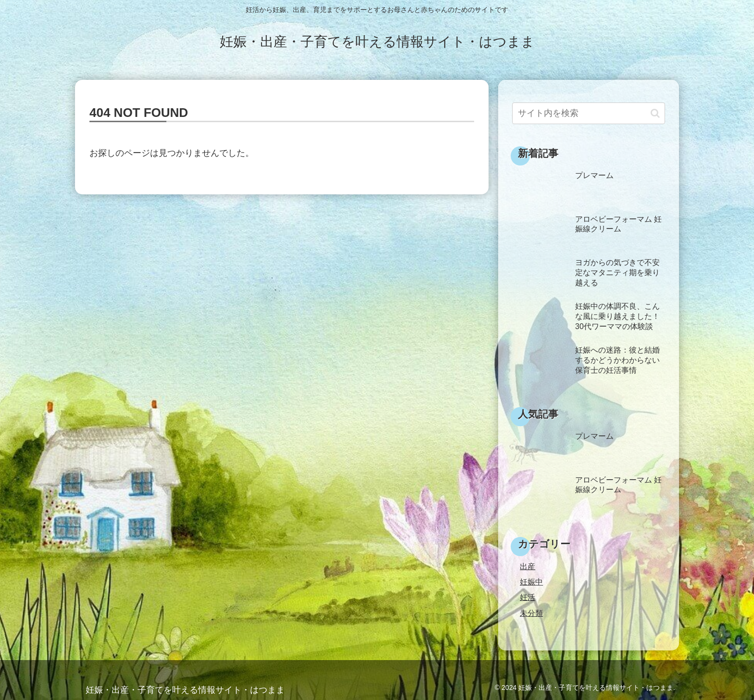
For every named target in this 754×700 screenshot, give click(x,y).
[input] (589, 113)
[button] (655, 113)
